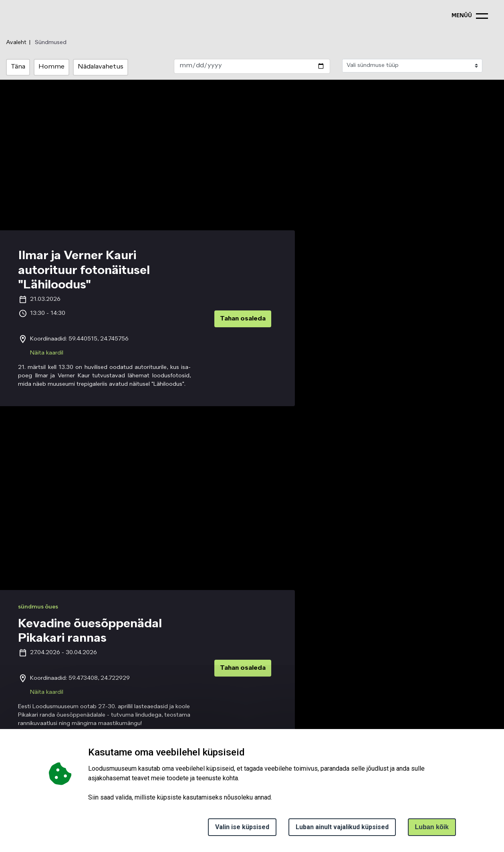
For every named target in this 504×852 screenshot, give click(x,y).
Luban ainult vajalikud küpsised (342, 827)
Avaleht (16, 42)
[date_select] (252, 66)
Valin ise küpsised (242, 827)
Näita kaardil (47, 353)
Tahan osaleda (243, 319)
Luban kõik (432, 827)
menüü (462, 16)
